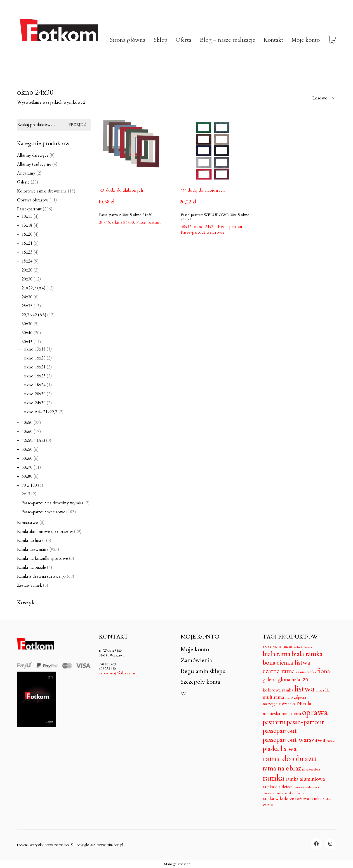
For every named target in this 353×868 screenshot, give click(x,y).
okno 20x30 (35, 394)
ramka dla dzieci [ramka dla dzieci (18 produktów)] (278, 787)
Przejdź (77, 125)
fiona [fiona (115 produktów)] (324, 672)
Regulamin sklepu (203, 671)
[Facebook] (316, 844)
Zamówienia (196, 660)
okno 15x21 (35, 367)
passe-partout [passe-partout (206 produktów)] (305, 722)
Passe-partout (149, 222)
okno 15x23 (35, 376)
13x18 (27, 225)
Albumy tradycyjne (34, 164)
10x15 (27, 216)
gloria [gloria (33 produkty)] (284, 680)
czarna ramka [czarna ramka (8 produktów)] (306, 672)
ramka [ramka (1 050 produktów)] (274, 778)
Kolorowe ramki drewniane (42, 191)
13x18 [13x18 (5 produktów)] (267, 647)
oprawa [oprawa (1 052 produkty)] (315, 713)
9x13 (26, 494)
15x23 (27, 252)
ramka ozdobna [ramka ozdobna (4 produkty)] (295, 793)
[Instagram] (330, 844)
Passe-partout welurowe (203, 232)
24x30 (27, 297)
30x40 (27, 333)
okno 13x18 (35, 349)
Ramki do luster (31, 540)
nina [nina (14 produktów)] (297, 714)
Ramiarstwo (28, 523)
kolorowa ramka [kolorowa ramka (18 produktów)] (278, 690)
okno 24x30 (35, 403)
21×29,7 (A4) (33, 288)
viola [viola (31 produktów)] (268, 805)
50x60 (27, 458)
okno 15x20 (35, 358)
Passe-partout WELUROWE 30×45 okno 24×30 (215, 217)
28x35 (27, 306)
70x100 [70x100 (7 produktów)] (277, 647)
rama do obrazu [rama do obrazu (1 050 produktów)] (290, 759)
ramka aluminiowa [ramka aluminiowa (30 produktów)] (305, 779)
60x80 (27, 476)
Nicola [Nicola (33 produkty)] (304, 704)
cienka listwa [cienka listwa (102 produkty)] (293, 663)
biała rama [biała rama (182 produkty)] (276, 654)
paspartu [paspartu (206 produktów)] (274, 722)
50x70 (27, 467)
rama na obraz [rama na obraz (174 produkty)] (282, 769)
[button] (121, 190)
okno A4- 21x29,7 (41, 412)
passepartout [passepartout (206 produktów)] (280, 731)
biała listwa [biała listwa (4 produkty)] (304, 647)
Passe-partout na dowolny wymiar (52, 503)
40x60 (27, 431)
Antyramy (26, 173)
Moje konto (195, 649)
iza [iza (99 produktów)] (305, 679)
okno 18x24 (35, 385)
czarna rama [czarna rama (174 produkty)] (279, 671)
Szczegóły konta (200, 682)
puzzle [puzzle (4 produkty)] (331, 741)
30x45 (27, 342)
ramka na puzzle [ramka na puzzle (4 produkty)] (273, 793)
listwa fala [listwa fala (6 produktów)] (323, 691)
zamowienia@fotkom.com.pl (119, 673)
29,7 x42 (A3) (34, 315)
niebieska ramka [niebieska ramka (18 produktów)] (278, 714)
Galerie (23, 182)
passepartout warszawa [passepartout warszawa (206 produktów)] (294, 740)
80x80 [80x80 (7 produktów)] (288, 647)
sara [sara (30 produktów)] (327, 799)
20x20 (27, 270)
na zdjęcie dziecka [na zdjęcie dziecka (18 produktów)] (279, 704)
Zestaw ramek (30, 585)
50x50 (27, 449)
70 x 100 (29, 485)
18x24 (27, 261)
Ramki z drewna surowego (41, 576)
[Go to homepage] (59, 40)
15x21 (27, 243)
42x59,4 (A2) (33, 440)
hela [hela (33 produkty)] (296, 680)
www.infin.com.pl (110, 845)
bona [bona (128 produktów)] (269, 663)
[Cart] (332, 40)
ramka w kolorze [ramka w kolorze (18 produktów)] (278, 799)
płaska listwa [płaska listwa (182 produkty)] (280, 749)
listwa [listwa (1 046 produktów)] (305, 689)
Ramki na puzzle (31, 567)
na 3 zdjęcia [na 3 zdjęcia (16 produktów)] (296, 698)
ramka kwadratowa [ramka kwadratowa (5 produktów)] (306, 787)
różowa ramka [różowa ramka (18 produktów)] (308, 799)
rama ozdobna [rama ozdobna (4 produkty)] (311, 770)
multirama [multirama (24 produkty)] (273, 698)
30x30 (27, 324)
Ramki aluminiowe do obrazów (45, 532)
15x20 (27, 234)
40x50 (27, 423)
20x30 (27, 279)
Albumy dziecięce (33, 155)
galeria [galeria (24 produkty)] (270, 680)
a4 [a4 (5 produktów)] (294, 647)
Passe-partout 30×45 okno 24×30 (126, 215)
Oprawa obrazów (33, 200)
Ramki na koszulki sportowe (43, 558)
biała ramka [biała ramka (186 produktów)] (307, 654)
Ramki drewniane (33, 549)
